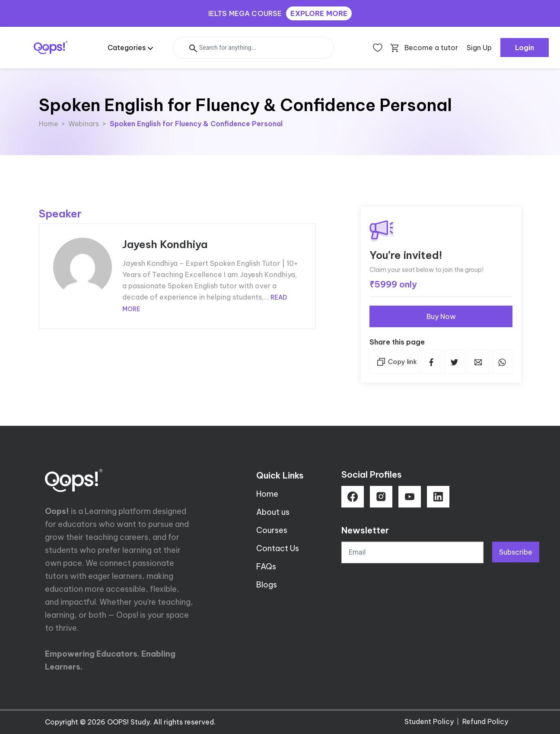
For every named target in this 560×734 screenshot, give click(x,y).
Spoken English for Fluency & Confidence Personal (196, 124)
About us (273, 512)
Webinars (84, 124)
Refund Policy (485, 721)
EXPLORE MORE (319, 13)
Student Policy (429, 721)
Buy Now (441, 316)
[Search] (253, 48)
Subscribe (516, 552)
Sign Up (479, 48)
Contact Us (278, 548)
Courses (272, 530)
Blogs (267, 585)
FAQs (266, 566)
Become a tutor (431, 48)
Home (48, 124)
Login (525, 48)
